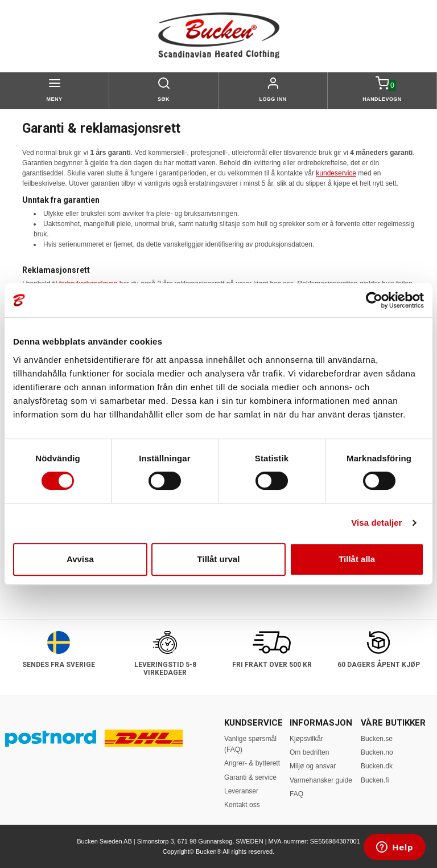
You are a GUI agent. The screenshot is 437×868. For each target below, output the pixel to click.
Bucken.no (377, 752)
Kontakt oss (242, 805)
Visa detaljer (376, 523)
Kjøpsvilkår (306, 739)
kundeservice (336, 173)
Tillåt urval (219, 559)
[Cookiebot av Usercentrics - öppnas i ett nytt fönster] (374, 300)
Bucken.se (377, 739)
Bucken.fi (375, 780)
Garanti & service (250, 777)
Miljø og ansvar (313, 766)
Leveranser (241, 791)
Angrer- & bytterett (252, 763)
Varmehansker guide (321, 780)
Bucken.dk (377, 766)
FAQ (296, 794)
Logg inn (273, 99)
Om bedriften (309, 752)
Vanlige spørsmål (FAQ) (250, 744)
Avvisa (80, 559)
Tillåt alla (357, 559)
